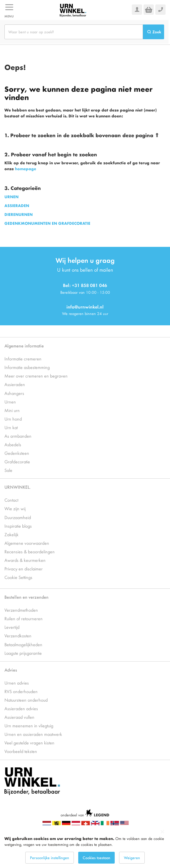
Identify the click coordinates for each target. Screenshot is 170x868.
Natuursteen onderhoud (26, 700)
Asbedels (13, 444)
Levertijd (12, 627)
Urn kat (11, 427)
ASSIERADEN (17, 205)
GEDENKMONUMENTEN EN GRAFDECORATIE (47, 223)
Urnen (10, 402)
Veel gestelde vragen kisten (29, 743)
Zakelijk (11, 534)
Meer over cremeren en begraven (36, 376)
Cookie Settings (18, 577)
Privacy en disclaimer (24, 568)
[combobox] (74, 32)
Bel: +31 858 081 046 (85, 285)
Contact (11, 500)
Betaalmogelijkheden (23, 644)
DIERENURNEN (19, 214)
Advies (11, 670)
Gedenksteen (17, 453)
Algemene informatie (24, 346)
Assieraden (15, 384)
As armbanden (18, 436)
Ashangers (14, 393)
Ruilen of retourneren (24, 618)
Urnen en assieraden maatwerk (33, 734)
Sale (8, 470)
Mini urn (12, 410)
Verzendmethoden (21, 610)
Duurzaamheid (18, 517)
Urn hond (13, 419)
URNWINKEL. (17, 487)
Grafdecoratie (17, 461)
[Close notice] (162, 832)
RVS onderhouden (21, 691)
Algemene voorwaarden (27, 543)
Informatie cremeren (23, 358)
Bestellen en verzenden (26, 597)
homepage (26, 169)
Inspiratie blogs (18, 526)
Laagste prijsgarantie (23, 653)
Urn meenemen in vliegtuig (29, 725)
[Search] (154, 32)
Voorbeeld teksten (21, 751)
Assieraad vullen (19, 717)
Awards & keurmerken (25, 560)
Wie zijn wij (15, 508)
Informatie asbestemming (27, 367)
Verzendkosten (18, 635)
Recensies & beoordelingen (30, 551)
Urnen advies (17, 683)
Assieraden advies (21, 708)
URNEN (11, 197)
